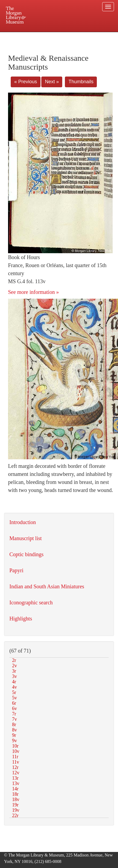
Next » (52, 82)
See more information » (33, 292)
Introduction (23, 522)
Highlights (21, 619)
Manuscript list (26, 538)
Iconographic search (31, 602)
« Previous (26, 82)
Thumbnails (81, 82)
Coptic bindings (26, 554)
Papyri (16, 570)
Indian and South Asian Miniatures (47, 586)
